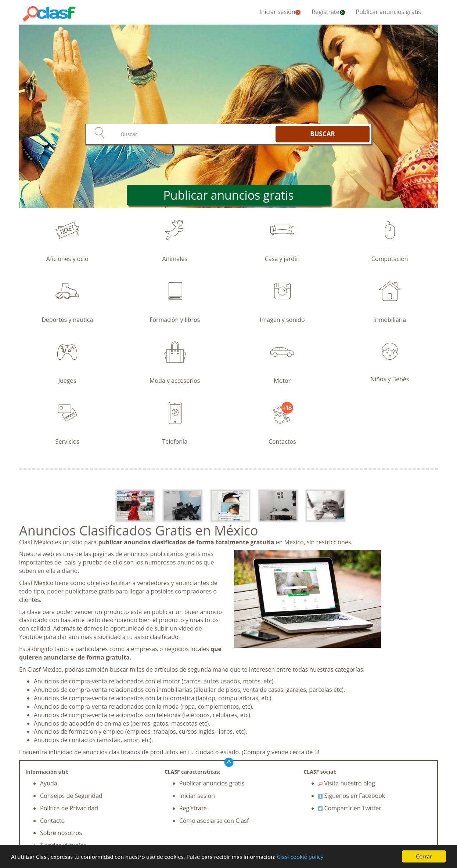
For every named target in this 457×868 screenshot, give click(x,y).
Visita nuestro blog (347, 783)
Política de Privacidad (69, 808)
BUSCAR (322, 134)
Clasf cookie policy (300, 857)
